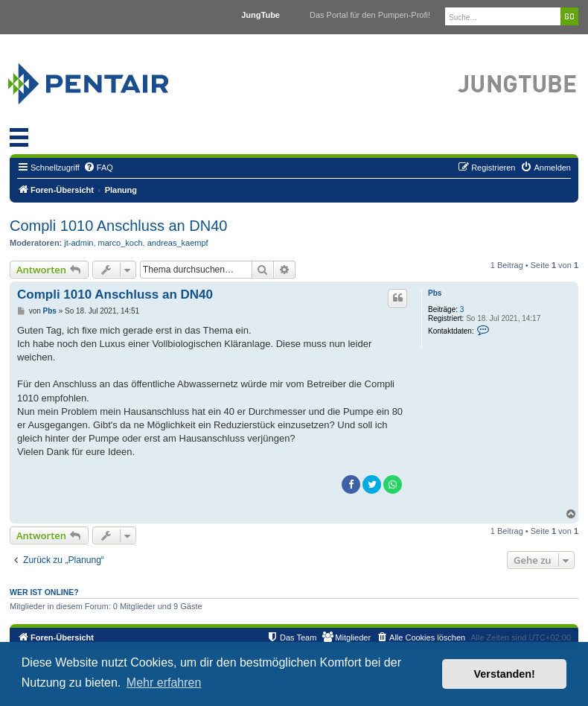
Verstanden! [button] (505, 674)
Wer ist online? (44, 592)
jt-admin (79, 243)
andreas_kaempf (178, 243)
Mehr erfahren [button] (164, 683)
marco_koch (121, 243)
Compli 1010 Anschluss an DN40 (118, 226)
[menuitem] (98, 168)
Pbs (435, 293)
